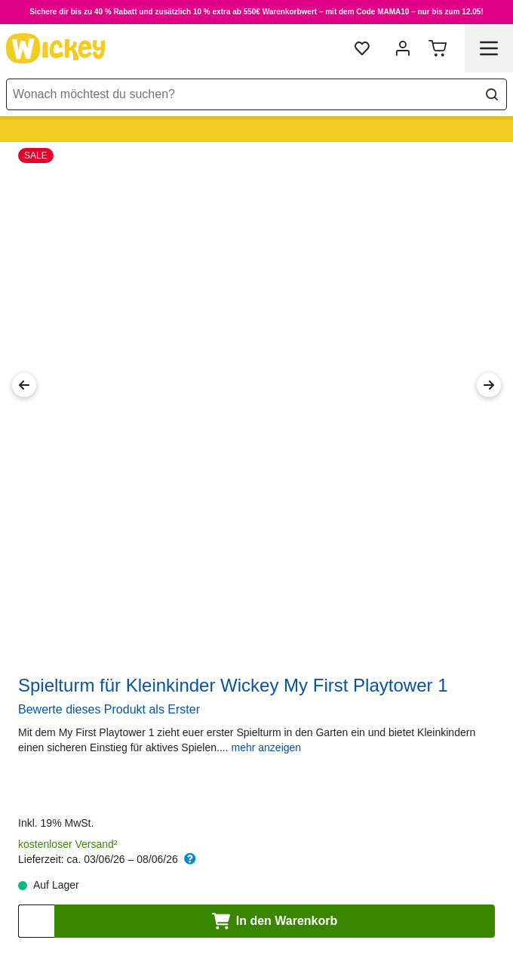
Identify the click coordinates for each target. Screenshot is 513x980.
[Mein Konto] (403, 48)
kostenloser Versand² (68, 844)
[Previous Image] (24, 385)
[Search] (492, 94)
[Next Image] (489, 385)
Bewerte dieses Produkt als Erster (109, 709)
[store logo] (56, 48)
